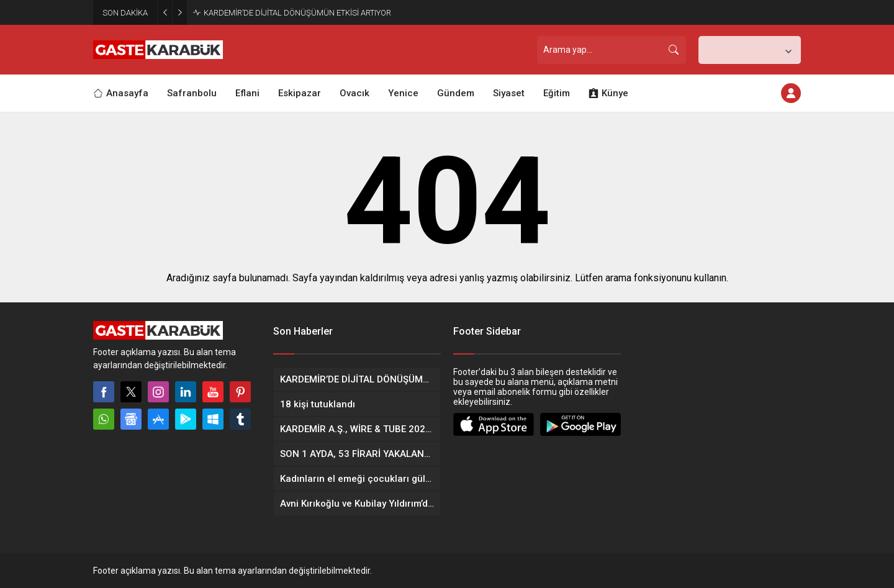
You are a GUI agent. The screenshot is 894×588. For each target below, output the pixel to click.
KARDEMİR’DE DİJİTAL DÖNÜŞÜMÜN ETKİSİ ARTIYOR (297, 13)
